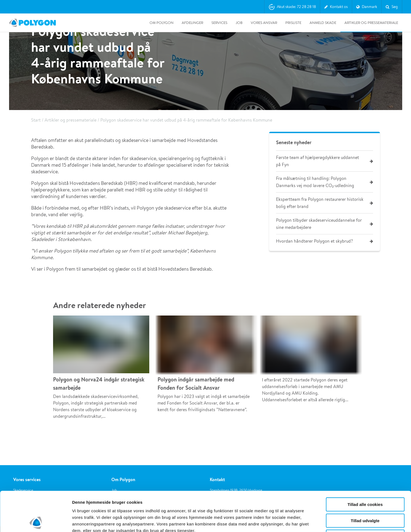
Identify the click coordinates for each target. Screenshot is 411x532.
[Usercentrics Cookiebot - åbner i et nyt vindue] (36, 521)
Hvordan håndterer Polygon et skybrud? (314, 241)
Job (239, 23)
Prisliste (293, 23)
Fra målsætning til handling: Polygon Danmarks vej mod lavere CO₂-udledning (315, 182)
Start (36, 120)
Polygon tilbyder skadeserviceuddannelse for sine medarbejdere (319, 224)
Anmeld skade (323, 23)
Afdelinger (192, 23)
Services (219, 23)
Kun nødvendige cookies (365, 497)
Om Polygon (162, 23)
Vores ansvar (264, 23)
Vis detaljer (286, 521)
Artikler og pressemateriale (371, 23)
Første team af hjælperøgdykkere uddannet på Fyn (318, 161)
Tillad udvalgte (365, 481)
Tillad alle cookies (365, 465)
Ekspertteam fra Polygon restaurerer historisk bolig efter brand (320, 203)
